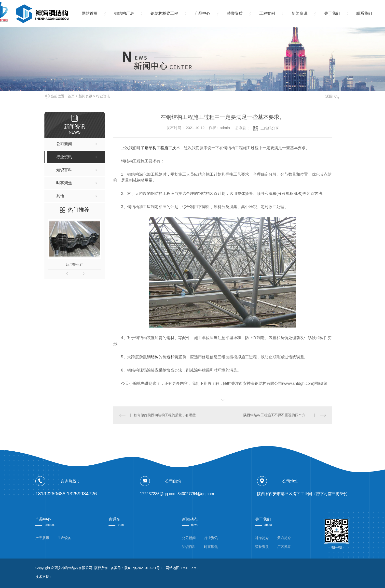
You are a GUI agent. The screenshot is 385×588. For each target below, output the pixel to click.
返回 (332, 96)
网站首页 (90, 13)
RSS (186, 568)
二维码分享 (270, 128)
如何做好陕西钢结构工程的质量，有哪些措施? (168, 415)
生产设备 (64, 538)
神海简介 (262, 538)
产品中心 (203, 13)
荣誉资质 (235, 13)
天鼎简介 (284, 538)
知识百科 (189, 547)
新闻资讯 (300, 13)
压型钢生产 (75, 264)
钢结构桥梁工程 (164, 13)
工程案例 (267, 13)
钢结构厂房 (124, 13)
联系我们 (365, 13)
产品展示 (42, 538)
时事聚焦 (211, 547)
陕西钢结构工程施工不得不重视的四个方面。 (278, 415)
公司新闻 (189, 538)
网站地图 (173, 568)
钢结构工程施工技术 (162, 148)
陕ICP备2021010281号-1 (144, 568)
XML (195, 568)
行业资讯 (103, 96)
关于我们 (332, 13)
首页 (71, 96)
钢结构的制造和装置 (165, 357)
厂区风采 (284, 547)
